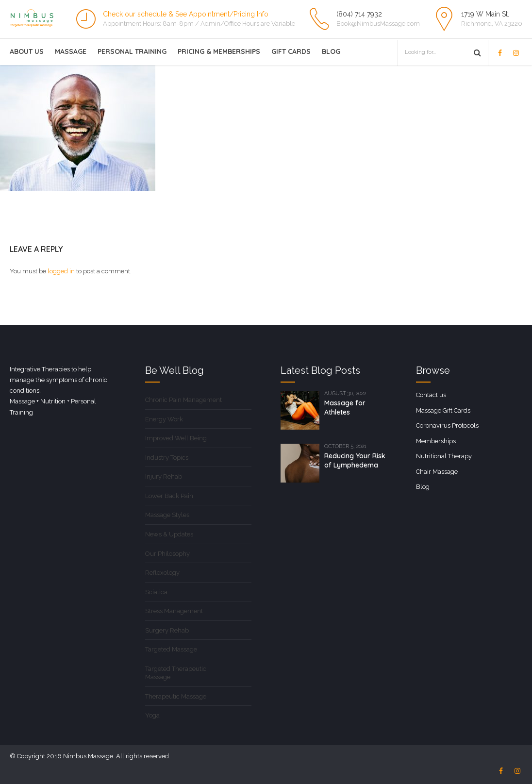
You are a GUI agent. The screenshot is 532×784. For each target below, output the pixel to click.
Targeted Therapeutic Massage (176, 673)
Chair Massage (437, 472)
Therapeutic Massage (176, 696)
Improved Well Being (176, 438)
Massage (71, 51)
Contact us (431, 395)
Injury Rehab (164, 476)
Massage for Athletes (345, 408)
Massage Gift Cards (443, 410)
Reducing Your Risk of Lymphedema (355, 460)
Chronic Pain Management (183, 400)
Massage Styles (167, 515)
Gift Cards (291, 51)
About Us (27, 51)
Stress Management (174, 611)
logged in (61, 271)
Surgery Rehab (167, 630)
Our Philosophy (167, 554)
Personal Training (132, 51)
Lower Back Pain (169, 496)
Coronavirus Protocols (447, 425)
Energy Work (164, 419)
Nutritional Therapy (444, 456)
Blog (331, 51)
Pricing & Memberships (219, 51)
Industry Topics (167, 458)
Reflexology (162, 573)
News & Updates (169, 534)
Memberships (436, 441)
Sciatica (156, 592)
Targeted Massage (171, 649)
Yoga (152, 715)
